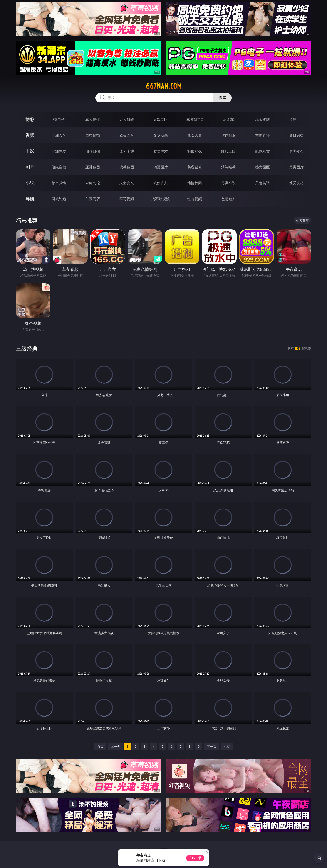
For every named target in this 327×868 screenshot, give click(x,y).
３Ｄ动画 (161, 135)
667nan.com (164, 86)
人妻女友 (127, 183)
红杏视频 (195, 199)
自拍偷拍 (93, 135)
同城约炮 (59, 199)
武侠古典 (161, 183)
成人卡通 (127, 151)
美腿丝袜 (195, 167)
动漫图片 (161, 167)
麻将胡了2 (194, 119)
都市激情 (59, 183)
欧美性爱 (161, 151)
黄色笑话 (263, 183)
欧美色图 (127, 167)
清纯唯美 (228, 167)
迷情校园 (195, 183)
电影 (30, 151)
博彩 (30, 119)
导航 (30, 199)
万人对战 (127, 119)
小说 (30, 183)
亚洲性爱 (59, 151)
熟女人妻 (195, 135)
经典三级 (228, 151)
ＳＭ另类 (296, 135)
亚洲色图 (93, 167)
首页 (100, 746)
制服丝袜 (195, 151)
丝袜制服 (228, 135)
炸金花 (228, 119)
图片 (30, 167)
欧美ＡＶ (127, 135)
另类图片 (296, 167)
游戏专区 (161, 119)
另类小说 (228, 183)
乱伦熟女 (263, 151)
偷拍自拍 (93, 151)
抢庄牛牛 (296, 119)
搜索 (223, 98)
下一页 (212, 746)
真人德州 (93, 119)
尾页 (227, 746)
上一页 (115, 746)
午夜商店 (93, 199)
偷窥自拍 (59, 167)
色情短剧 (228, 199)
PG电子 (59, 119)
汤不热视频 (161, 199)
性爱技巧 (296, 183)
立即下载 (195, 858)
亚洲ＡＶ (59, 135)
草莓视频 (127, 199)
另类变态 (296, 151)
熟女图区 (263, 167)
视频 (30, 135)
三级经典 (27, 348)
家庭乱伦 (93, 183)
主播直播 (263, 135)
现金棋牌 (263, 119)
